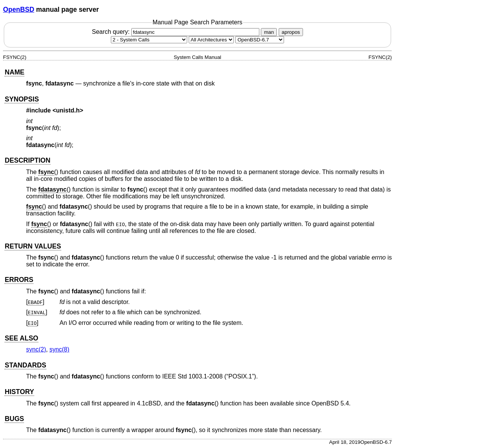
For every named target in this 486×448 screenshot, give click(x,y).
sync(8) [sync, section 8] (59, 349)
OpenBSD (19, 9)
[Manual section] (149, 40)
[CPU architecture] (211, 40)
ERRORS (19, 280)
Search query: (177, 32)
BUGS (14, 419)
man (269, 32)
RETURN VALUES (33, 246)
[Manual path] (260, 40)
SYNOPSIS (22, 99)
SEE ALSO (21, 338)
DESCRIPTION (27, 160)
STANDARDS (25, 365)
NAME (14, 72)
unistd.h (68, 110)
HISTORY (19, 392)
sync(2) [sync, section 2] (36, 349)
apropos (291, 32)
